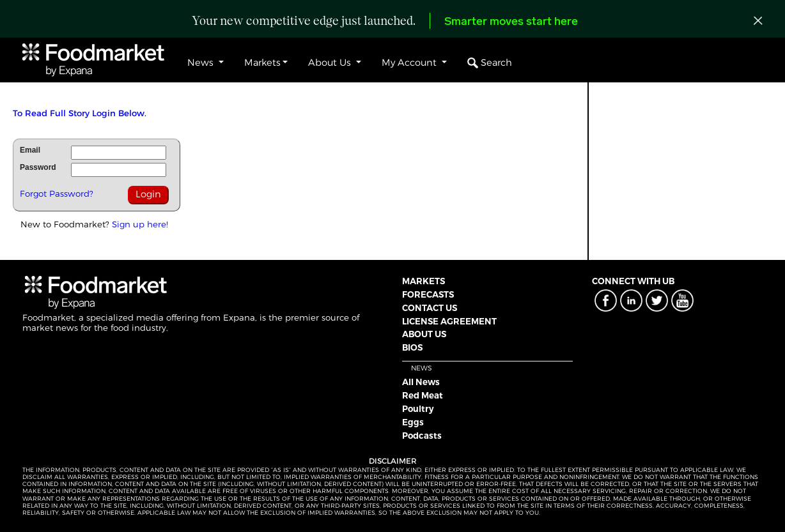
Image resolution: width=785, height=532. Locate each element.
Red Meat (423, 395)
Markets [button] (262, 63)
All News (421, 382)
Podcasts (422, 436)
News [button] (202, 63)
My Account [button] (410, 63)
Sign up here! (140, 224)
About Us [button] (331, 63)
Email (30, 150)
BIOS (412, 347)
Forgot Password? (57, 194)
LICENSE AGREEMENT (449, 321)
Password (38, 167)
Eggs (413, 422)
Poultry (418, 409)
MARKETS (424, 281)
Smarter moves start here (511, 22)
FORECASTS (428, 294)
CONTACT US (430, 308)
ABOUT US (424, 334)
